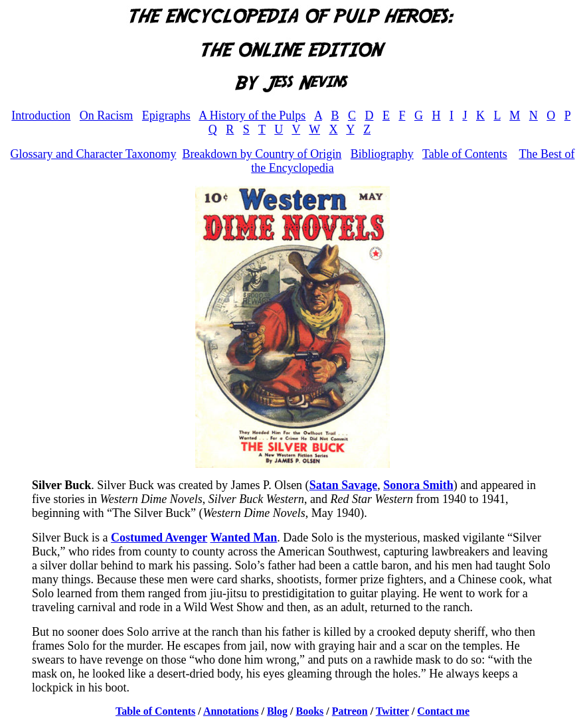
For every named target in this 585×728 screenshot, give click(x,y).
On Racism (107, 115)
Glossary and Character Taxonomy (94, 154)
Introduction (41, 115)
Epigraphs (166, 115)
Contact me (443, 711)
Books (310, 711)
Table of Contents (465, 154)
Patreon (350, 711)
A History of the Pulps (252, 115)
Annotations (231, 711)
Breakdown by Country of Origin (262, 154)
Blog (277, 711)
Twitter (392, 711)
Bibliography (382, 154)
